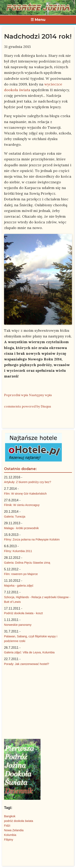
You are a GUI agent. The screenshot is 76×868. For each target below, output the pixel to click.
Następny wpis (40, 395)
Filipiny (9, 840)
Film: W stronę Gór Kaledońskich (25, 494)
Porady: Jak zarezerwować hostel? (27, 664)
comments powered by (28, 406)
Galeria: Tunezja (15, 517)
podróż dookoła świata (19, 821)
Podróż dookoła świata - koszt (23, 613)
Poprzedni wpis (16, 395)
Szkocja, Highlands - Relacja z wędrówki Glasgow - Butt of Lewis (37, 599)
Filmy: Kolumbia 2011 (18, 551)
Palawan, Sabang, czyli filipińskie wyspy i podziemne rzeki (31, 639)
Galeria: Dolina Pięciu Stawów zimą (27, 563)
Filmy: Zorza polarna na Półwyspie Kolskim (32, 539)
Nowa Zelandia (14, 830)
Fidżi (7, 826)
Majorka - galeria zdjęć (19, 586)
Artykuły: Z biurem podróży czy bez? (28, 482)
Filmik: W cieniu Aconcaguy (22, 505)
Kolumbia (10, 835)
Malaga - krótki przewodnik (21, 528)
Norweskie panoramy (18, 625)
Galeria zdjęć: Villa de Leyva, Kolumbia (29, 652)
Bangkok (10, 816)
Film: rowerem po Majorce (21, 574)
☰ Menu (38, 20)
